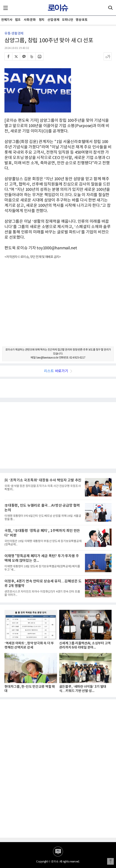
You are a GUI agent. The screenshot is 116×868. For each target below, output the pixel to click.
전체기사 (7, 20)
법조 (18, 20)
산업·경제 (53, 20)
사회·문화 (30, 20)
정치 (42, 20)
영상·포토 (82, 20)
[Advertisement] (58, 307)
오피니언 (67, 20)
